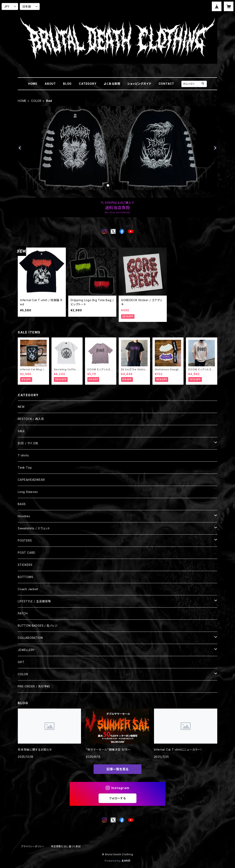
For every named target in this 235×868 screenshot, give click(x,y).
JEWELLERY (26, 650)
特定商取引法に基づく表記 (66, 846)
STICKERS (25, 565)
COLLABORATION (30, 638)
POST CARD (27, 553)
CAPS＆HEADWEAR (31, 480)
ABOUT (50, 84)
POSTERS (25, 540)
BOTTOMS (26, 577)
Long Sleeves (28, 492)
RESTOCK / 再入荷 (31, 419)
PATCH (23, 613)
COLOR (36, 101)
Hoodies (24, 516)
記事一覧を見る (117, 769)
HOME (33, 84)
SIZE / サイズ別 (28, 443)
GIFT (21, 662)
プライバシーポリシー (33, 846)
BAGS (22, 504)
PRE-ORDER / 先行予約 (34, 686)
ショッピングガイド (139, 84)
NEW (21, 407)
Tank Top (25, 467)
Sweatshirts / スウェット (34, 528)
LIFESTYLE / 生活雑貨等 (34, 601)
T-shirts (23, 455)
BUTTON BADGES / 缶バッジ (38, 626)
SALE (21, 431)
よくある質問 (112, 84)
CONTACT (166, 84)
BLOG (67, 84)
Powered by (117, 861)
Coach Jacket (28, 589)
